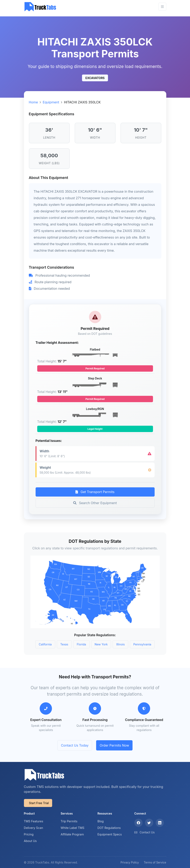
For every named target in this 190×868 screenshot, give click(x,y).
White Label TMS (73, 828)
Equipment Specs (110, 834)
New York (101, 644)
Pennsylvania (142, 644)
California (45, 644)
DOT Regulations (109, 828)
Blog (101, 821)
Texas (64, 644)
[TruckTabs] (40, 7)
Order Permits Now (114, 745)
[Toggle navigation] (162, 7)
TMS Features (34, 821)
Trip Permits (69, 821)
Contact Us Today (75, 745)
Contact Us (147, 832)
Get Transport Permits (95, 492)
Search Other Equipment (95, 503)
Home (33, 102)
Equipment (51, 102)
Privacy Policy (130, 862)
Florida (81, 644)
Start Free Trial (39, 803)
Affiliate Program (72, 834)
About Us (30, 841)
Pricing (29, 834)
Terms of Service (155, 862)
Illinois (120, 644)
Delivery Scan (34, 828)
